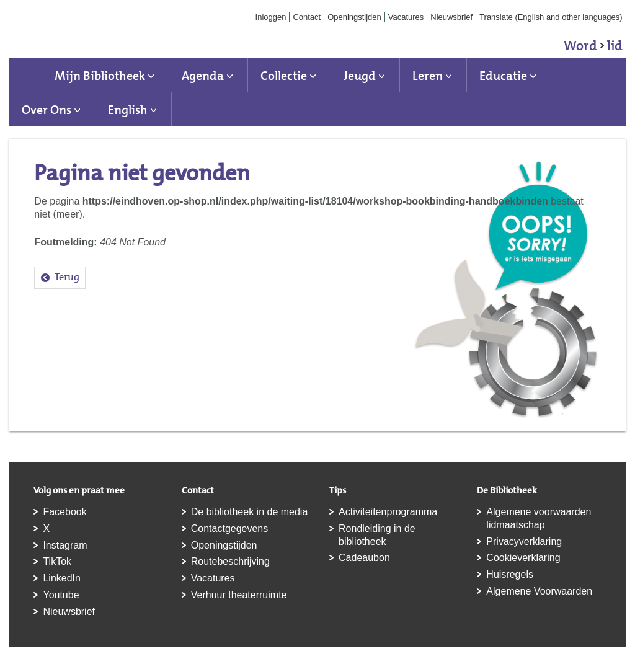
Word (593, 48)
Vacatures (406, 17)
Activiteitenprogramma (388, 512)
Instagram (65, 545)
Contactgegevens (230, 528)
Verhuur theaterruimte (239, 595)
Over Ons (47, 110)
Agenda (203, 76)
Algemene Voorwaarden (539, 591)
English (128, 110)
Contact (307, 17)
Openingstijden (354, 17)
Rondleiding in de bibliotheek (377, 535)
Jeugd (360, 76)
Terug (67, 277)
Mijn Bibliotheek (100, 76)
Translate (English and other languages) (551, 17)
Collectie (284, 76)
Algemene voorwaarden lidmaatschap (539, 518)
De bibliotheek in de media (250, 512)
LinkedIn (62, 578)
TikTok (57, 561)
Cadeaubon (364, 558)
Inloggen (271, 17)
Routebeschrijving (230, 561)
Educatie (503, 76)
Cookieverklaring (523, 558)
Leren (428, 76)
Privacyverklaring (524, 542)
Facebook (64, 512)
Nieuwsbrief (451, 17)
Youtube (61, 595)
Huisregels (510, 574)
